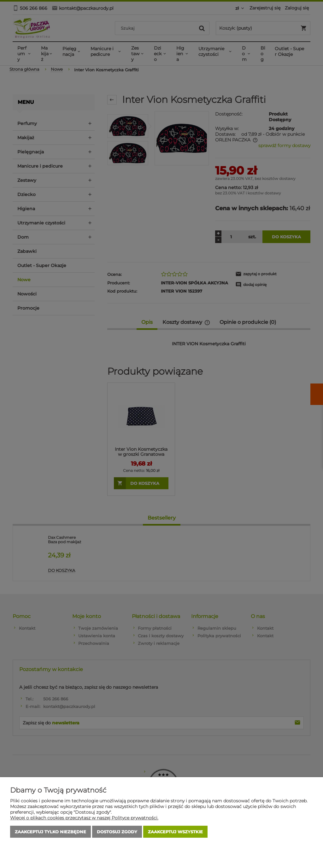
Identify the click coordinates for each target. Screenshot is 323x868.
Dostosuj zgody (117, 832)
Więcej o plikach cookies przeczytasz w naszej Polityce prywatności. (84, 818)
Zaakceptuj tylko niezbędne (50, 832)
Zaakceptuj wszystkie (175, 832)
